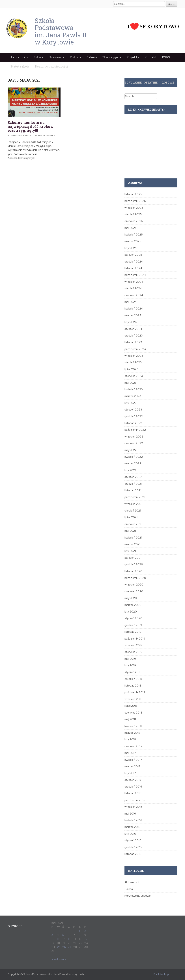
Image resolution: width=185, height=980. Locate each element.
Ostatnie (151, 83)
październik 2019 (135, 639)
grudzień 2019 (133, 625)
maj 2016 (130, 814)
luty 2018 (130, 739)
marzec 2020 (133, 605)
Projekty (133, 57)
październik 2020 (135, 578)
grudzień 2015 (133, 847)
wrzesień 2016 (133, 807)
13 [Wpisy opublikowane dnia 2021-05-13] (69, 939)
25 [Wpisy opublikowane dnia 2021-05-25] (59, 947)
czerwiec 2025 (134, 221)
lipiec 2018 (131, 706)
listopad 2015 (133, 854)
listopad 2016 (133, 793)
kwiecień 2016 (133, 820)
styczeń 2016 (133, 840)
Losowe (168, 83)
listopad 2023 (133, 342)
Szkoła (38, 57)
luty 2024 (131, 322)
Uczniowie (56, 57)
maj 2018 (130, 719)
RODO (166, 57)
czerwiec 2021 (133, 524)
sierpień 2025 (133, 214)
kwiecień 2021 (133, 538)
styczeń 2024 (133, 329)
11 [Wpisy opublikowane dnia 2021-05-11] (58, 939)
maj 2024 (131, 302)
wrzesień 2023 (134, 356)
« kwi (55, 959)
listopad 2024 (133, 268)
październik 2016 (135, 800)
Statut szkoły (20, 66)
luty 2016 (130, 834)
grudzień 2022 (134, 416)
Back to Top (161, 974)
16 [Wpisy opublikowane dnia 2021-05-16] (86, 939)
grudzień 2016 (133, 787)
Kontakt (150, 57)
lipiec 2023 (131, 369)
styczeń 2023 (133, 410)
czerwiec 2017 (133, 746)
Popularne (133, 83)
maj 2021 (130, 531)
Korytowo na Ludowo (138, 896)
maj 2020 (131, 598)
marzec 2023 (133, 396)
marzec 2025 (133, 241)
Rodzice (75, 57)
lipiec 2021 (131, 517)
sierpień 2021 (133, 511)
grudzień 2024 (134, 262)
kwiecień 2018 (133, 726)
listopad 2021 (133, 490)
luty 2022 (131, 470)
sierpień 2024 (133, 288)
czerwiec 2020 (134, 591)
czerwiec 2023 (134, 376)
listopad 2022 (133, 423)
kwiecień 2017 (133, 760)
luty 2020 (131, 612)
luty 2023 (131, 403)
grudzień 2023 (134, 336)
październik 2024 (135, 275)
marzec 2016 (132, 827)
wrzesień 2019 (133, 645)
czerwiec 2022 (134, 443)
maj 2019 (130, 659)
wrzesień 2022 (134, 437)
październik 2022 (135, 430)
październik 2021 (135, 497)
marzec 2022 (133, 463)
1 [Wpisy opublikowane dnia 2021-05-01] (79, 931)
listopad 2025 (133, 194)
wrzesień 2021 (134, 504)
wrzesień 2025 (134, 208)
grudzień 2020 (134, 564)
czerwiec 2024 (134, 295)
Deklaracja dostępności (52, 66)
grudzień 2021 (133, 484)
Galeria (92, 57)
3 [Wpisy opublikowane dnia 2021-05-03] (52, 935)
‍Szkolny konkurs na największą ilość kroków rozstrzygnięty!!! (31, 126)
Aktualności (19, 57)
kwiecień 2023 (134, 389)
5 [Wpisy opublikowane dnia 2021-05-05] (63, 935)
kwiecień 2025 (134, 235)
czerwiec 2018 (133, 713)
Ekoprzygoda (112, 57)
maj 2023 (131, 383)
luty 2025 (131, 248)
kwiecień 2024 (134, 309)
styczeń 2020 (133, 618)
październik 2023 (135, 349)
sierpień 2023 (133, 362)
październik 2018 (135, 692)
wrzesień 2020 (134, 585)
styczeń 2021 (133, 558)
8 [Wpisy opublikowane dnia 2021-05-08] (80, 935)
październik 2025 (135, 201)
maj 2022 (131, 450)
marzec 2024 (133, 315)
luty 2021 (130, 551)
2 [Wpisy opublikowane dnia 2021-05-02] (85, 931)
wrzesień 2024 (134, 282)
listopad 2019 (133, 632)
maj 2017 (130, 753)
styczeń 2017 (133, 780)
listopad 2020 (133, 571)
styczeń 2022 (133, 477)
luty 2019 (130, 665)
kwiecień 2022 (134, 457)
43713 (161, 110)
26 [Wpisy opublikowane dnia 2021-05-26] (64, 947)
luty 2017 (130, 773)
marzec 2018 (132, 733)
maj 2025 (131, 228)
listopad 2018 (133, 686)
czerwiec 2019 (133, 652)
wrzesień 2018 (133, 699)
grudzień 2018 (133, 679)
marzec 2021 (133, 544)
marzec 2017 (133, 766)
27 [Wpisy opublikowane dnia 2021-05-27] (70, 947)
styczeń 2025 (133, 255)
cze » (63, 959)
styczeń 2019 (133, 672)
